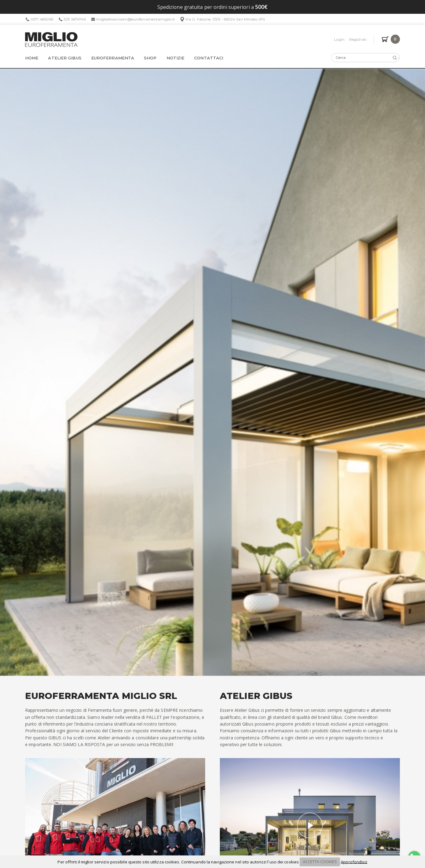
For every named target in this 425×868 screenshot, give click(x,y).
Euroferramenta (113, 58)
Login (339, 39)
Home (32, 58)
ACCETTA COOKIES (320, 862)
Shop (150, 58)
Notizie (176, 58)
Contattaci (209, 58)
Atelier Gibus (65, 58)
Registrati (358, 39)
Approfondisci (354, 862)
